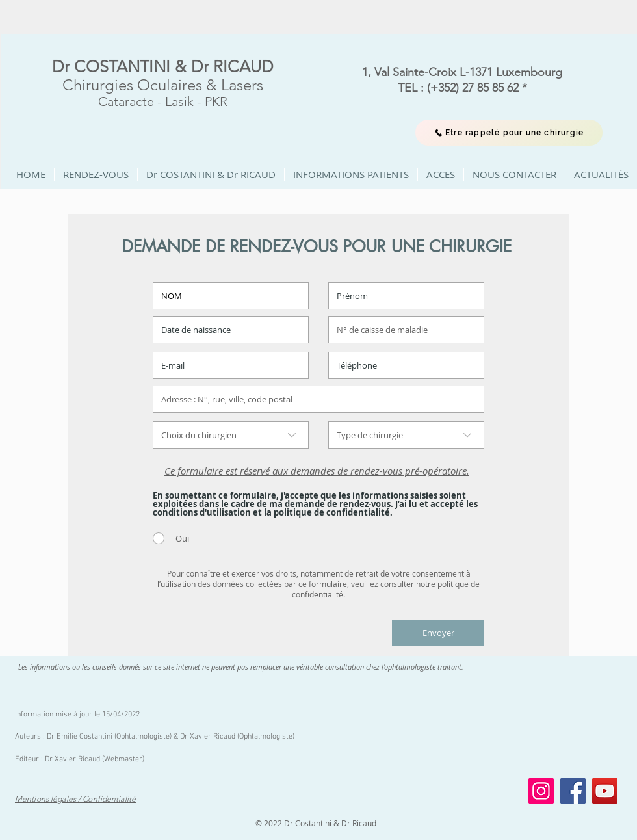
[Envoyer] (438, 633)
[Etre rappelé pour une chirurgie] (509, 133)
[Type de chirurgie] (406, 435)
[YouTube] (605, 791)
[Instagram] (541, 791)
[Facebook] (573, 791)
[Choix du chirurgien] (231, 435)
